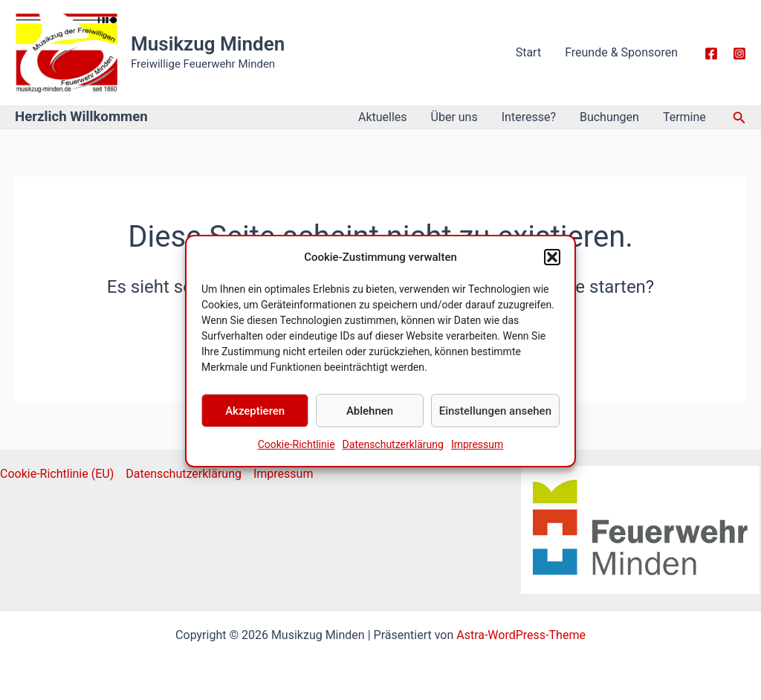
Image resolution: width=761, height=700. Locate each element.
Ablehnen (370, 419)
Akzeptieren (255, 419)
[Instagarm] (739, 54)
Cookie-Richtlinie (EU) (57, 474)
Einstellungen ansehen (495, 419)
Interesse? (529, 117)
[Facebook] (711, 54)
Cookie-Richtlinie (297, 453)
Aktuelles (383, 117)
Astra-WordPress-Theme (521, 635)
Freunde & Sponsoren (621, 52)
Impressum (477, 453)
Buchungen (609, 117)
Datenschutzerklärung (393, 453)
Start (528, 52)
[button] (552, 265)
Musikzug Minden (208, 44)
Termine (684, 117)
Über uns (454, 117)
